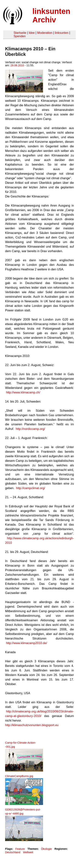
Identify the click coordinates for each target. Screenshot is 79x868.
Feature (20, 849)
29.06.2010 (17, 65)
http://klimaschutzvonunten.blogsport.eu (32, 725)
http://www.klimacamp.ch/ (23, 392)
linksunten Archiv (51, 15)
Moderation (45, 33)
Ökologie (46, 849)
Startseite (20, 33)
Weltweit (28, 852)
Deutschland (13, 852)
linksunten (62, 33)
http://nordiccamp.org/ (30, 429)
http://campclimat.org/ (31, 488)
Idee (32, 33)
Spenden (20, 36)
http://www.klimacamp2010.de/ (26, 643)
